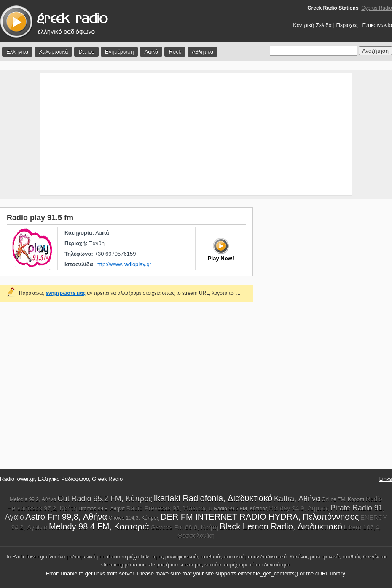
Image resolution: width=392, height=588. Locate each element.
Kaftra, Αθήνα (297, 499)
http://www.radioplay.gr (124, 264)
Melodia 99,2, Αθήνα (33, 499)
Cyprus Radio (377, 8)
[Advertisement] (196, 134)
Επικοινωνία (377, 25)
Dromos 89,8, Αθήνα (102, 509)
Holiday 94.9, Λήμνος (299, 508)
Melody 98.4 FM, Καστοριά (99, 526)
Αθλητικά (203, 52)
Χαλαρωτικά (53, 52)
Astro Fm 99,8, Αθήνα (66, 517)
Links (386, 479)
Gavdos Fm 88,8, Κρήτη (184, 527)
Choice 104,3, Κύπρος (134, 518)
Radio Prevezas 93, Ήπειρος (166, 508)
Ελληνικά (17, 52)
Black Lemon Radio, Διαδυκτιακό (281, 526)
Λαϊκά (151, 52)
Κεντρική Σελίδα (312, 25)
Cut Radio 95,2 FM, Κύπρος (105, 499)
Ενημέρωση (119, 52)
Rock (175, 52)
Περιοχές (347, 25)
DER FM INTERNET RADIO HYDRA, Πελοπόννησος (260, 517)
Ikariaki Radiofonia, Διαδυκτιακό (213, 498)
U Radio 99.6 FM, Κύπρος (238, 509)
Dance (86, 52)
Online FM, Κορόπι (343, 499)
